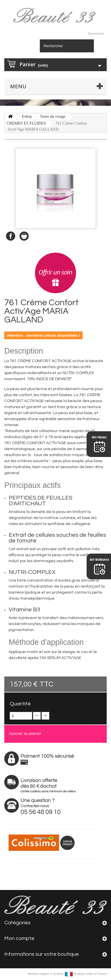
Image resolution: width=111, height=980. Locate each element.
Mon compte (19, 938)
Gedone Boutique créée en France (80, 974)
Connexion (96, 33)
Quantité (20, 704)
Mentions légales (39, 974)
